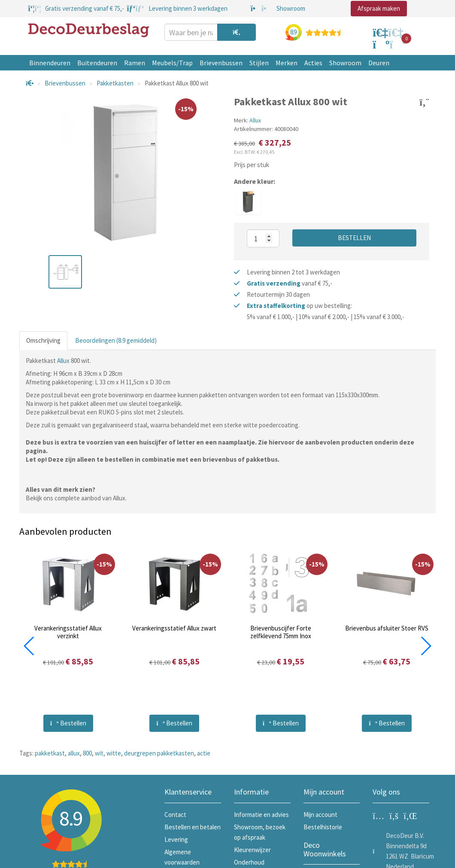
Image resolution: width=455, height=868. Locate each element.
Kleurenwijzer (252, 850)
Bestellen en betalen (193, 827)
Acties (313, 63)
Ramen (135, 63)
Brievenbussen (221, 63)
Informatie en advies (261, 815)
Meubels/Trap (172, 63)
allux (74, 753)
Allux (255, 120)
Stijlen (259, 63)
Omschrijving (43, 340)
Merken (287, 63)
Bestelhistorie (323, 827)
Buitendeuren (97, 63)
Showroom (345, 63)
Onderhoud (249, 862)
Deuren (379, 63)
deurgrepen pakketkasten (159, 753)
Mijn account (320, 815)
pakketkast (50, 753)
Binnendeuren (50, 63)
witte (114, 753)
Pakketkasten (115, 83)
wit (99, 753)
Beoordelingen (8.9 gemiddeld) (116, 340)
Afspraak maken (379, 8)
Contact (175, 815)
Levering (176, 839)
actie (204, 753)
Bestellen (354, 238)
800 (87, 753)
